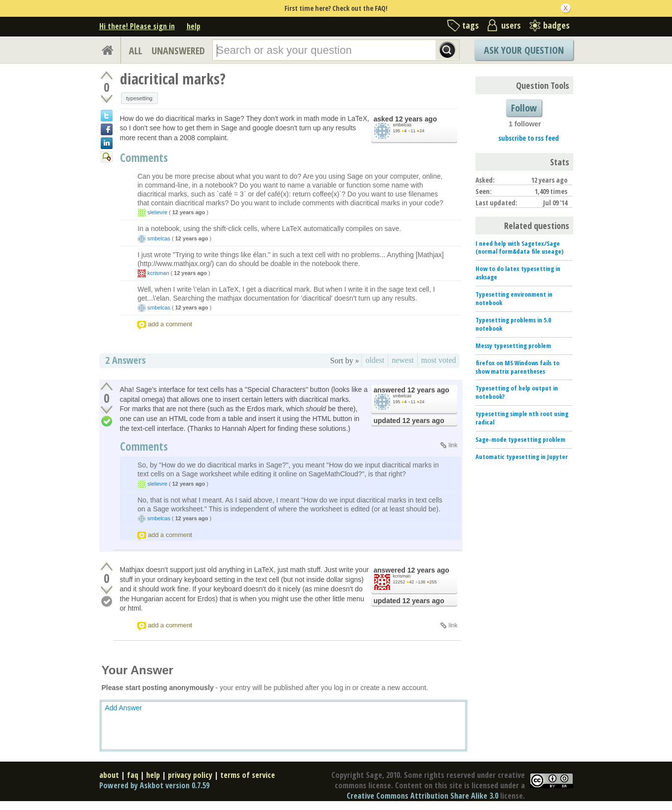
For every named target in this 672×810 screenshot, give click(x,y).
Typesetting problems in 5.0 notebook (513, 324)
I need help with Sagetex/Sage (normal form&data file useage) (519, 248)
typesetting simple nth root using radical (522, 418)
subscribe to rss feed (529, 138)
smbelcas (402, 125)
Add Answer (124, 708)
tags (471, 25)
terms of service (248, 775)
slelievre (158, 212)
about (109, 775)
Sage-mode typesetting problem (520, 439)
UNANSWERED (178, 51)
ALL (136, 51)
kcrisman (158, 273)
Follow (524, 108)
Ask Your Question (524, 50)
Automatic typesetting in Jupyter (522, 457)
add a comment (170, 324)
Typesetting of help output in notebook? (517, 392)
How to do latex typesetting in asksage (518, 273)
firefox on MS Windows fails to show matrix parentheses (517, 367)
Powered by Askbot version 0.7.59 (154, 785)
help (194, 26)
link (453, 445)
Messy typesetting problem (513, 346)
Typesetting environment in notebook (514, 298)
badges (556, 25)
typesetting (139, 98)
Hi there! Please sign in (137, 26)
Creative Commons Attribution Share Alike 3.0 (422, 796)
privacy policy (190, 775)
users (511, 25)
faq (133, 775)
